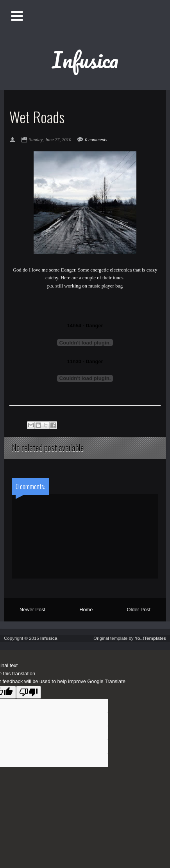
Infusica (85, 60)
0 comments (96, 140)
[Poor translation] (29, 692)
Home (86, 610)
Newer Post (32, 610)
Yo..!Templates (150, 638)
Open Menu (17, 16)
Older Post (139, 610)
